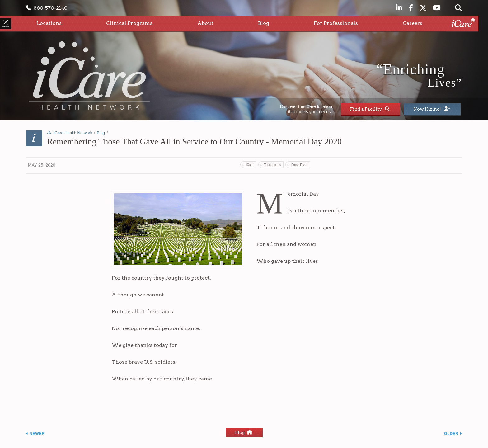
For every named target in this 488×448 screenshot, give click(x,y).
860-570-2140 (47, 8)
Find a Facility (370, 109)
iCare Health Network (73, 133)
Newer (35, 434)
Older (453, 434)
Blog (101, 133)
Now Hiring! (432, 109)
